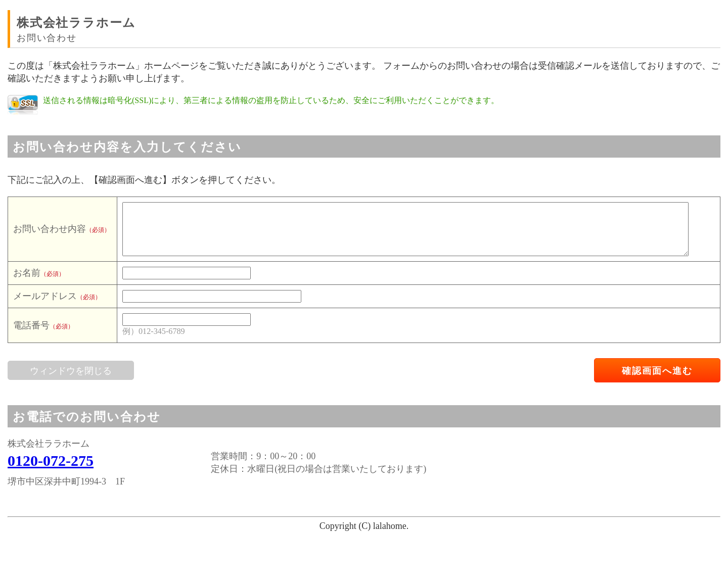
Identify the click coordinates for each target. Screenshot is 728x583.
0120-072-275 (51, 460)
